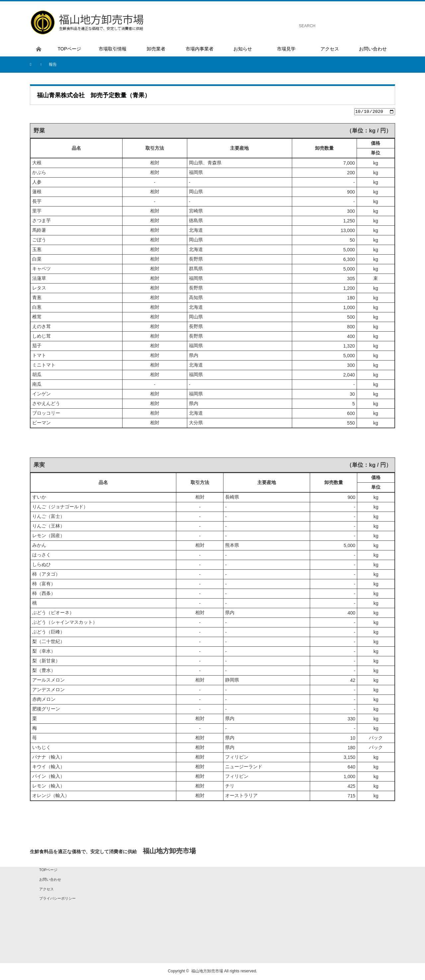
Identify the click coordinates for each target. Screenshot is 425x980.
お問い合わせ (50, 880)
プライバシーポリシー (57, 899)
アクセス (46, 890)
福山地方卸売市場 (207, 972)
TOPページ (48, 871)
